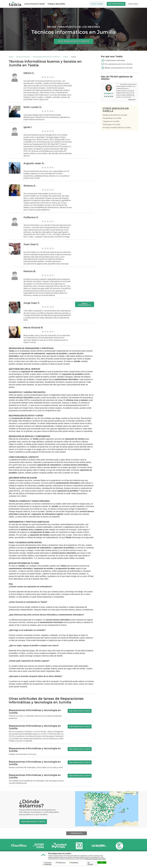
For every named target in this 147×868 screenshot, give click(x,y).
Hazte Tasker (97, 4)
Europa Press (39, 846)
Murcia (66, 57)
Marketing (48, 864)
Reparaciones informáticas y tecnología (46, 57)
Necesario (48, 863)
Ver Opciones (90, 863)
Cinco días (19, 846)
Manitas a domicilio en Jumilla (115, 115)
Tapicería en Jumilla (111, 121)
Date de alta (77, 833)
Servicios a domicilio (23, 57)
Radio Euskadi (59, 846)
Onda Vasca (119, 846)
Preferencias (61, 863)
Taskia (11, 57)
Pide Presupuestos (116, 4)
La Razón (99, 846)
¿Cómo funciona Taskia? (35, 4)
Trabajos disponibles (56, 4)
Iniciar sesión (133, 4)
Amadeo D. (109, 93)
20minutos (79, 846)
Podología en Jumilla (111, 124)
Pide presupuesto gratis (74, 41)
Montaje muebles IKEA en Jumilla (117, 128)
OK (102, 862)
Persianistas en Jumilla (112, 118)
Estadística (75, 863)
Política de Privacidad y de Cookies (95, 859)
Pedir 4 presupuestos (85, 304)
